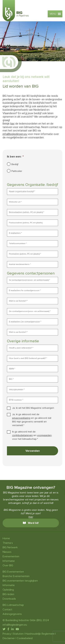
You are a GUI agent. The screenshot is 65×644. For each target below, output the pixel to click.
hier (12, 124)
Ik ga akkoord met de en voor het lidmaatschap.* (32, 435)
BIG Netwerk (10, 547)
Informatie (9, 561)
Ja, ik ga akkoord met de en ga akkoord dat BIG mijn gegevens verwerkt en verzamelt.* (32, 420)
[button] (53, 14)
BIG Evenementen (13, 572)
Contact (7, 609)
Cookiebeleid (25, 638)
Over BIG (8, 565)
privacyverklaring (21, 418)
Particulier (17, 171)
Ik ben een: (15, 157)
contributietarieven (22, 435)
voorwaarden (44, 435)
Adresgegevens (12, 614)
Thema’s (8, 543)
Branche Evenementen (16, 576)
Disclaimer (9, 638)
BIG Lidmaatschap (13, 605)
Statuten (18, 634)
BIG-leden (8, 594)
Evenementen (11, 556)
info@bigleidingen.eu (15, 134)
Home (6, 538)
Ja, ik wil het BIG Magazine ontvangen (33, 408)
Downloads (9, 599)
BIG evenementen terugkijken (20, 581)
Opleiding (8, 590)
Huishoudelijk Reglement (40, 634)
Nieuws (7, 552)
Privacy (7, 634)
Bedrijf (15, 164)
